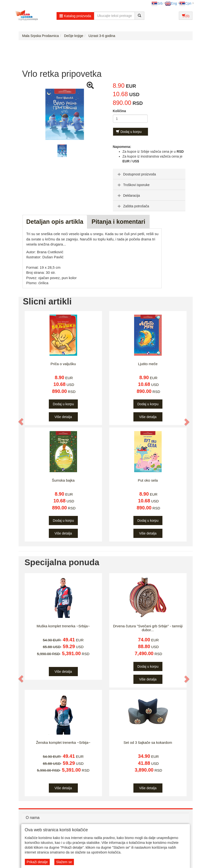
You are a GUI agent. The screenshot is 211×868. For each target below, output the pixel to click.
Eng (171, 3)
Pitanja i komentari (118, 222)
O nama (33, 818)
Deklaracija (128, 195)
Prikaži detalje (37, 862)
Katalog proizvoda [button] (75, 16)
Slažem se (64, 862)
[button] (21, 422)
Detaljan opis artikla (55, 222)
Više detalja (63, 417)
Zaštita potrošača (133, 206)
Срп (185, 3)
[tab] (149, 174)
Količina (119, 111)
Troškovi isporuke (133, 185)
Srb (157, 3)
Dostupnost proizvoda (136, 174)
